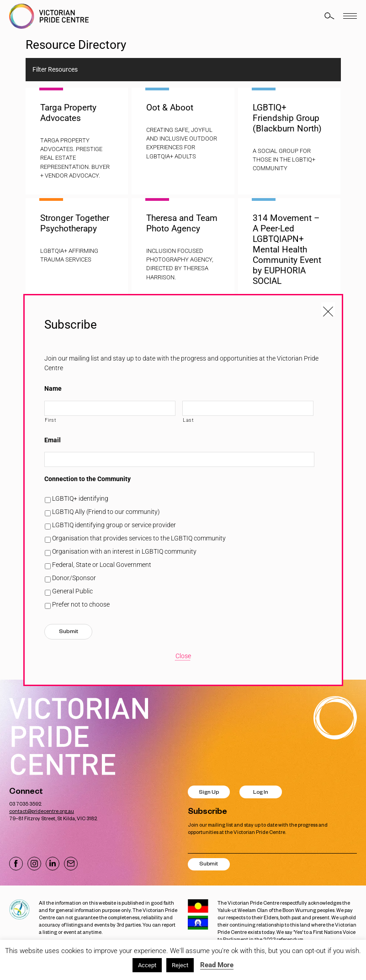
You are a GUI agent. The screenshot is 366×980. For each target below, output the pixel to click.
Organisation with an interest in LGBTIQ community (124, 551)
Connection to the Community (88, 479)
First (50, 420)
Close (183, 656)
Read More (217, 965)
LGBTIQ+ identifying (80, 498)
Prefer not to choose (81, 604)
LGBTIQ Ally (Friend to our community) (106, 512)
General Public (72, 591)
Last (188, 420)
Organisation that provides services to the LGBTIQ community (139, 538)
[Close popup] (328, 309)
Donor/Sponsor (74, 578)
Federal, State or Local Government (102, 565)
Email (53, 440)
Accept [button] (147, 965)
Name (53, 388)
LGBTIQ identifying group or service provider (114, 525)
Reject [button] (180, 965)
